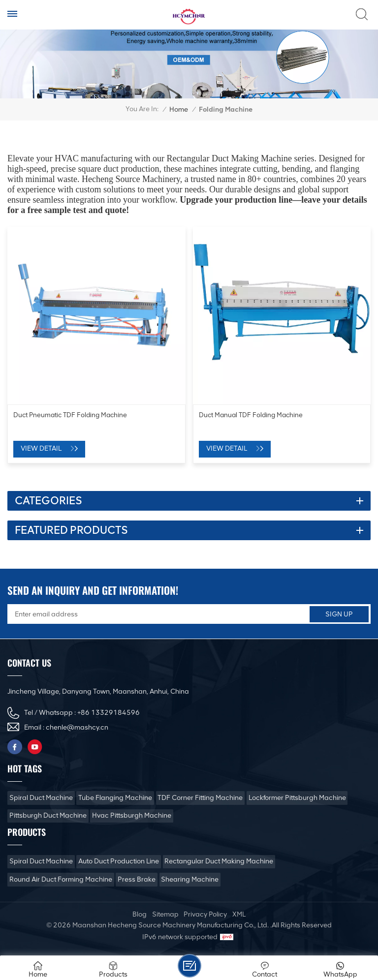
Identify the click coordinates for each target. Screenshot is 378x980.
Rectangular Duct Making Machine (219, 861)
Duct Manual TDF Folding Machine (251, 415)
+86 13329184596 (109, 713)
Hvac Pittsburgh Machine (132, 815)
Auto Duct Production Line (119, 861)
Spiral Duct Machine (41, 798)
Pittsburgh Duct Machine (48, 815)
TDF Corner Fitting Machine (200, 798)
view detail (41, 448)
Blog (140, 914)
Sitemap (165, 914)
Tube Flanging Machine (115, 798)
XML (239, 914)
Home (179, 109)
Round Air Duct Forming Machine (61, 879)
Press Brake (137, 879)
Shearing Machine (190, 879)
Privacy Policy (205, 914)
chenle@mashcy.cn (77, 727)
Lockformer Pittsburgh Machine (297, 798)
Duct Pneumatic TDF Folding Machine (70, 415)
